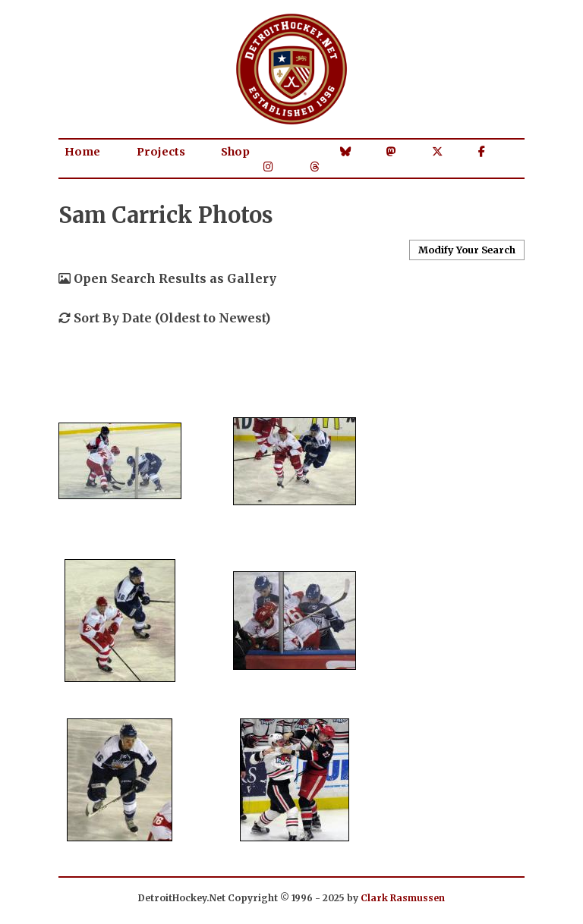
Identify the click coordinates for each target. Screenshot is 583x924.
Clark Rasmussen (403, 898)
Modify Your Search (467, 250)
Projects (161, 152)
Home (82, 152)
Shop (235, 152)
